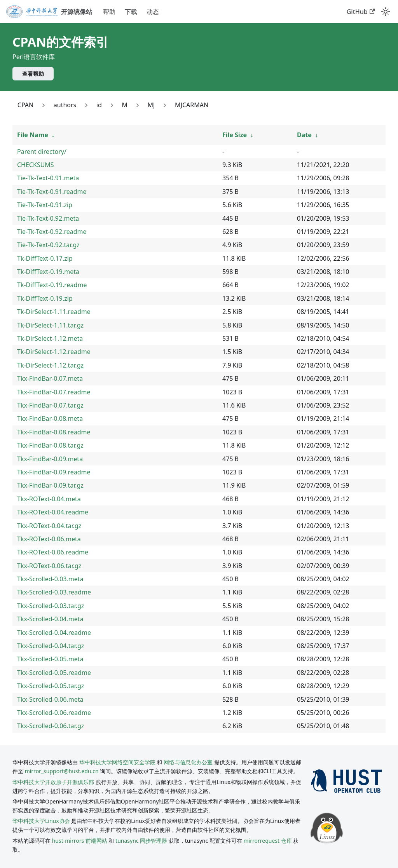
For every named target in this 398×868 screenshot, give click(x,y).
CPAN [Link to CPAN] (25, 105)
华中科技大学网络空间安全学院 (117, 762)
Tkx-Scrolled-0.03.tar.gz (51, 606)
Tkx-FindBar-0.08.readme (54, 432)
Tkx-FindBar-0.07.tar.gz (50, 405)
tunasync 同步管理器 (141, 841)
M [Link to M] (125, 105)
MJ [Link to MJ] (151, 105)
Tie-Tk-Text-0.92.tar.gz (48, 245)
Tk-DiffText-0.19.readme (52, 285)
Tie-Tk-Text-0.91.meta (48, 178)
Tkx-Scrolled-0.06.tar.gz (51, 726)
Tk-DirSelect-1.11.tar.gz (50, 325)
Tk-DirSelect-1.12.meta (50, 338)
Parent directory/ (42, 152)
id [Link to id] (99, 105)
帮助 (109, 12)
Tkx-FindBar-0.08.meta (50, 418)
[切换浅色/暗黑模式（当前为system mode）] (386, 12)
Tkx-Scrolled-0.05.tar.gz (51, 686)
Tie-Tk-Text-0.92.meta (48, 218)
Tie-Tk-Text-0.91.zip (45, 205)
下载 (131, 12)
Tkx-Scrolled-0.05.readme (54, 673)
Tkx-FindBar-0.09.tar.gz (50, 485)
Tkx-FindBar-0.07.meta (50, 378)
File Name (33, 135)
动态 (153, 12)
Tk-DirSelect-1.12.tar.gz (50, 365)
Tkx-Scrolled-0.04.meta (50, 619)
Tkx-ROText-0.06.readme (53, 552)
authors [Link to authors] (65, 105)
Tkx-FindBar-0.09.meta (50, 459)
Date (304, 135)
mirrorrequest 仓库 (268, 841)
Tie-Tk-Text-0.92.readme (52, 232)
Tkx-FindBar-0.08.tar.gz (50, 445)
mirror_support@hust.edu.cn (62, 771)
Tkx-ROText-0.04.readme (53, 512)
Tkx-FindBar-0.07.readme (54, 392)
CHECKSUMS (36, 165)
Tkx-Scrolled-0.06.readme (54, 713)
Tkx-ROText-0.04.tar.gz (49, 526)
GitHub (361, 12)
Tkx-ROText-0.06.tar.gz (49, 566)
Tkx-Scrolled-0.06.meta (50, 699)
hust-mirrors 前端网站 (80, 841)
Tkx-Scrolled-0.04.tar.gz (51, 646)
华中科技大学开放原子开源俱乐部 (53, 782)
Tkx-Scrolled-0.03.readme (54, 592)
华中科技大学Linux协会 (42, 821)
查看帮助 (33, 74)
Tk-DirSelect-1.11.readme (54, 312)
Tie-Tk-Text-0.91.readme (52, 192)
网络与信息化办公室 (188, 762)
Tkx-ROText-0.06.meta (49, 539)
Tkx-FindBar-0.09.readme (54, 472)
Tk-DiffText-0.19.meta (48, 272)
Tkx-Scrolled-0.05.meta (50, 659)
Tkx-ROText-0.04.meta (49, 499)
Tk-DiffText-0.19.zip (45, 298)
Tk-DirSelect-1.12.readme (54, 352)
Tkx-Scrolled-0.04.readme (54, 633)
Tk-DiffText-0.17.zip (45, 258)
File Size (235, 135)
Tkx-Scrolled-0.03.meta (50, 579)
